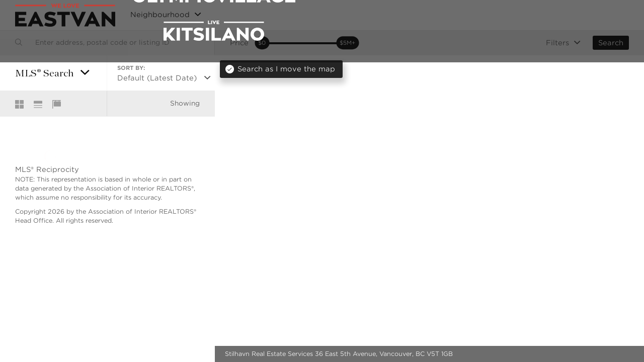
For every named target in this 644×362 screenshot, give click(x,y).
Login (618, 15)
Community (511, 15)
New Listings (400, 15)
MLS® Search (457, 15)
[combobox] (107, 42)
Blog (587, 15)
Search (611, 43)
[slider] (262, 43)
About (555, 15)
